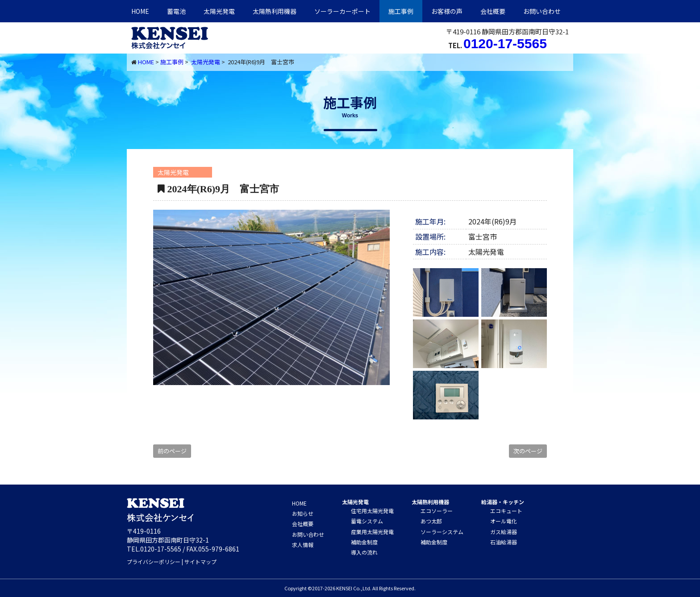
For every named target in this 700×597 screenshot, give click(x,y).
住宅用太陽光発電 (372, 511)
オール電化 (504, 521)
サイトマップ (200, 562)
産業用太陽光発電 (372, 532)
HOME (140, 11)
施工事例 (401, 11)
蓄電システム (367, 521)
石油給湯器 (504, 542)
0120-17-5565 (505, 44)
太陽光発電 (219, 11)
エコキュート (506, 511)
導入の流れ (364, 552)
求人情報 (303, 545)
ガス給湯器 (504, 532)
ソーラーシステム (442, 532)
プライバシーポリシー (154, 562)
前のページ (172, 451)
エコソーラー (437, 511)
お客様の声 (447, 11)
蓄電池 (176, 11)
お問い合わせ (542, 11)
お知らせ (303, 513)
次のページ (528, 451)
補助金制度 (364, 542)
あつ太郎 (431, 521)
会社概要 (493, 11)
